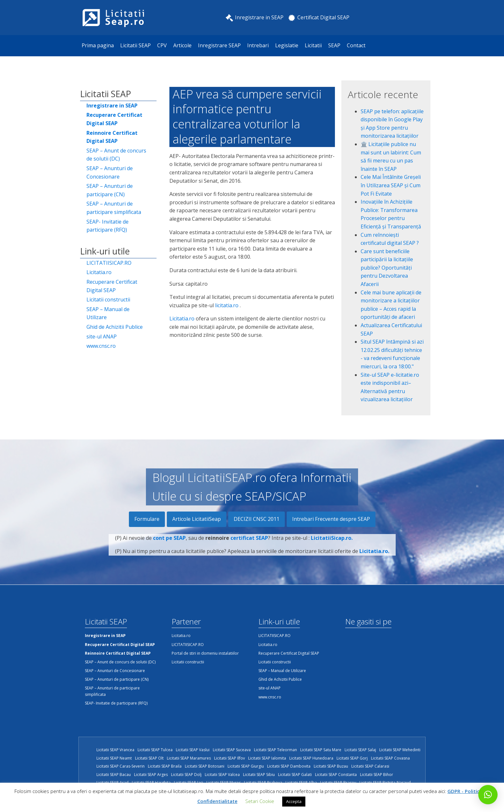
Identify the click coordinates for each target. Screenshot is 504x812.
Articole (182, 45)
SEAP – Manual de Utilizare (108, 313)
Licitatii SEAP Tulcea (155, 750)
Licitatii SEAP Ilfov (230, 758)
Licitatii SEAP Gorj (352, 758)
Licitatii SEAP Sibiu (259, 775)
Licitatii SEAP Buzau (331, 766)
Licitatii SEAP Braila (165, 766)
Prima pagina (98, 45)
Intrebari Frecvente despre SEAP (331, 519)
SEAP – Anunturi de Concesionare (110, 172)
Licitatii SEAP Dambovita (289, 766)
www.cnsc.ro (101, 346)
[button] (488, 795)
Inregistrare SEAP (219, 45)
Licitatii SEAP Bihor (377, 775)
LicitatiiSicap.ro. (332, 541)
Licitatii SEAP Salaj (360, 750)
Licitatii (313, 45)
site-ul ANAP (102, 337)
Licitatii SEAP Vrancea (115, 750)
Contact (356, 45)
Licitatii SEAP (135, 45)
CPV (162, 45)
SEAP (334, 45)
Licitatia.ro (99, 272)
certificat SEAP (249, 541)
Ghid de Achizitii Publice (115, 327)
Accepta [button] (294, 801)
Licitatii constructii (108, 300)
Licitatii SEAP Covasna (390, 758)
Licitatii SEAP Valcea (222, 775)
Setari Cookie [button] (260, 801)
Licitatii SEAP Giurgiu (246, 766)
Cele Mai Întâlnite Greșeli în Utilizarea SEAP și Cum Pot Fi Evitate (391, 185)
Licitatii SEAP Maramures (189, 758)
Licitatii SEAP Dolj (186, 775)
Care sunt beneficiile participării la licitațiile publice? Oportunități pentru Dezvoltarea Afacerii (387, 268)
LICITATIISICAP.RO (109, 263)
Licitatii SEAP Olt (149, 758)
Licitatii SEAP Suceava (232, 750)
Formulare (147, 519)
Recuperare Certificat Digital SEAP (112, 286)
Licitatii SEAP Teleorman (275, 750)
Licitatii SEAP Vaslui (193, 750)
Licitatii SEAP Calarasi (370, 766)
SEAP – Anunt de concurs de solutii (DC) (116, 155)
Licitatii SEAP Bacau (114, 775)
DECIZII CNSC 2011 (256, 519)
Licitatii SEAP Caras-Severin (121, 766)
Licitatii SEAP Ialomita (267, 758)
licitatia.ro (227, 305)
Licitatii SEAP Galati (295, 775)
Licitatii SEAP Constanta (336, 775)
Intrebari (258, 45)
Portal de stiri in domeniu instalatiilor (205, 653)
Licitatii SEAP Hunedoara (311, 758)
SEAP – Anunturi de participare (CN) (110, 190)
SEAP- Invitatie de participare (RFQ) (108, 226)
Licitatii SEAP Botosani (205, 766)
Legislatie (287, 45)
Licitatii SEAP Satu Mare (321, 750)
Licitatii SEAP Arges (151, 775)
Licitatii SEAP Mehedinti (400, 750)
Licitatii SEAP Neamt (114, 758)
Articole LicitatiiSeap (197, 519)
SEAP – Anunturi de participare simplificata (114, 208)
